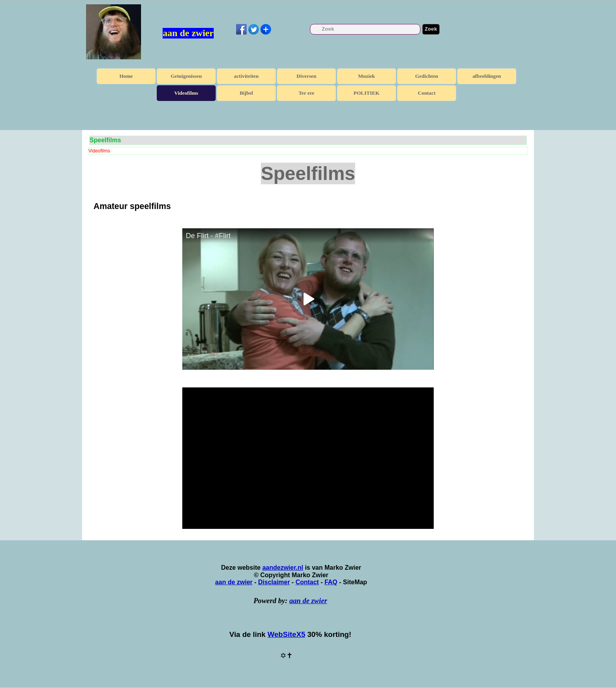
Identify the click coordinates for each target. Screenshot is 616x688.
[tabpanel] (308, 206)
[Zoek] (365, 29)
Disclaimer (274, 582)
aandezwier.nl (283, 568)
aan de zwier (188, 33)
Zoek (431, 29)
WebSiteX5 (286, 634)
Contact (426, 93)
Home (126, 76)
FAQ (331, 582)
